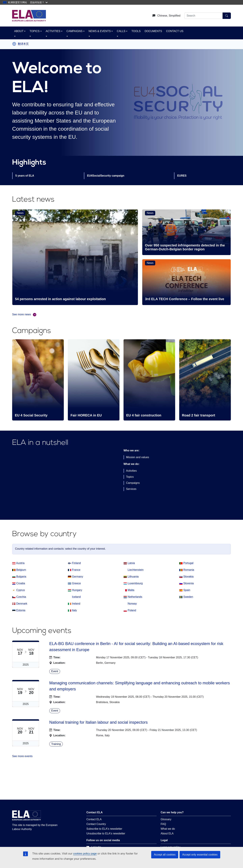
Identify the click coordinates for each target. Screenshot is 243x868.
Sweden (188, 597)
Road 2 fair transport (199, 415)
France (76, 570)
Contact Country (96, 824)
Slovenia (188, 583)
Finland (76, 563)
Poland (132, 610)
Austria (20, 563)
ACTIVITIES (53, 31)
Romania (189, 570)
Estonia (21, 610)
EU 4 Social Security (31, 415)
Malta (131, 590)
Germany (77, 577)
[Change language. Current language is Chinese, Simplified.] (165, 16)
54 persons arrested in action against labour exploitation (60, 299)
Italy (74, 610)
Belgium (21, 570)
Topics (130, 477)
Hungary (77, 590)
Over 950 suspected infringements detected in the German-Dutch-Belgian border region (185, 247)
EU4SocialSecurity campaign (106, 176)
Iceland (76, 597)
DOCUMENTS (153, 31)
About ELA (167, 833)
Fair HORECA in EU (86, 415)
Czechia (21, 597)
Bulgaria (21, 577)
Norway (132, 604)
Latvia (131, 563)
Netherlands (135, 597)
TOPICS (35, 31)
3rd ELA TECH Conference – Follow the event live (185, 299)
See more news (24, 315)
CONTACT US (175, 31)
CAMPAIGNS (75, 31)
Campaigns (133, 483)
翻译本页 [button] (23, 44)
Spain (187, 590)
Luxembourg (135, 583)
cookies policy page (85, 854)
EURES (182, 176)
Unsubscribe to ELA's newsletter (106, 833)
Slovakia (188, 577)
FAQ (163, 824)
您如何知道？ (39, 2)
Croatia (21, 583)
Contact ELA (94, 819)
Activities (131, 471)
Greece (76, 583)
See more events (22, 756)
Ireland (76, 604)
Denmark (22, 604)
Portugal (188, 563)
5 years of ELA (25, 176)
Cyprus (21, 590)
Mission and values (138, 457)
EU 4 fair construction (144, 415)
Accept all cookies (165, 855)
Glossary (166, 819)
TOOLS (136, 31)
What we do (168, 829)
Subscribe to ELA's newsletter (104, 829)
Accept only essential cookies (200, 855)
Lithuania (133, 577)
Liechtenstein (136, 570)
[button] (14, 44)
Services (131, 489)
